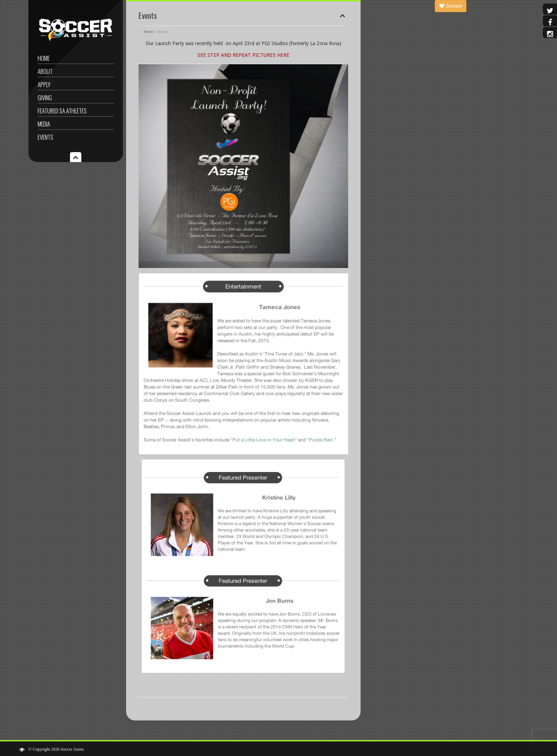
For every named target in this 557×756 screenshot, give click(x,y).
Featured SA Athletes (62, 111)
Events (45, 137)
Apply (44, 84)
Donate (451, 6)
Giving (45, 98)
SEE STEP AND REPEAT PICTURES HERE (244, 55)
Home (44, 58)
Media (44, 124)
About (45, 71)
